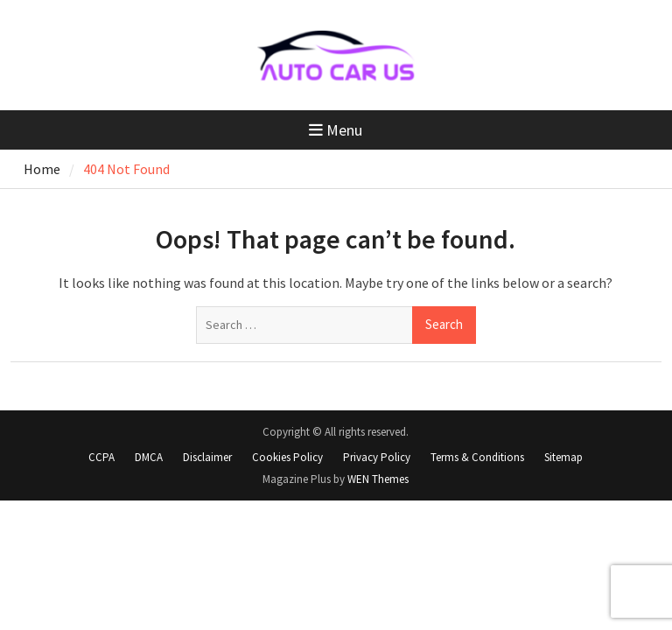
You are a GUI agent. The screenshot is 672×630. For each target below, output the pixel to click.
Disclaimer (207, 457)
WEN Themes (378, 479)
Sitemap (563, 457)
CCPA (101, 457)
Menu (336, 130)
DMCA (149, 457)
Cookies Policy (287, 457)
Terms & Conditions (477, 457)
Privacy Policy (377, 457)
